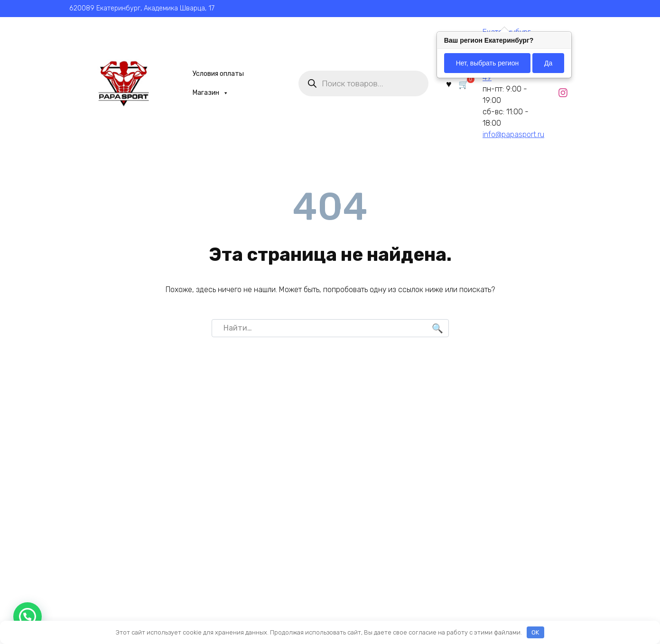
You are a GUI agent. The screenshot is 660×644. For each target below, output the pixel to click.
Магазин (206, 93)
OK (535, 632)
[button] (28, 616)
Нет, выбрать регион (487, 63)
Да (548, 63)
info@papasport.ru (511, 134)
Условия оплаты (214, 74)
